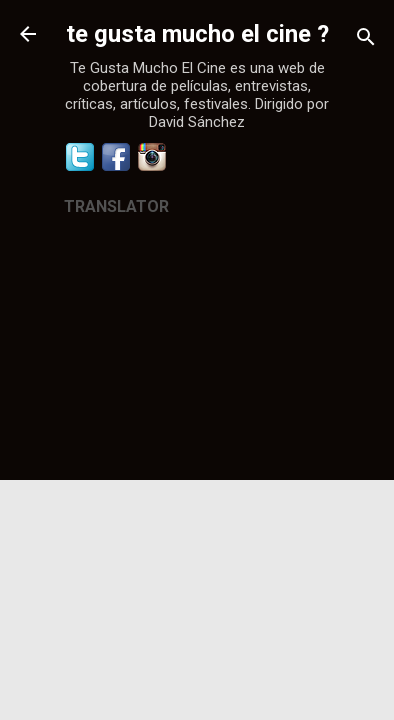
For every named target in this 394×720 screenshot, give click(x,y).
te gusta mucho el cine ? (197, 34)
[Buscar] (366, 40)
